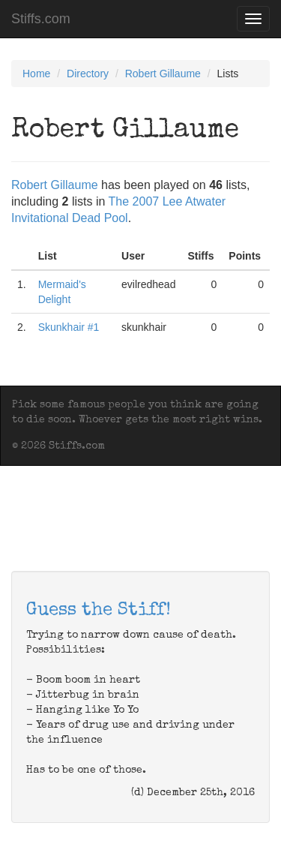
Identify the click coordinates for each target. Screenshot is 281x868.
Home (36, 74)
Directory (88, 74)
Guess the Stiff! (99, 611)
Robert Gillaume (163, 74)
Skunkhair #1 (69, 327)
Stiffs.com (41, 19)
